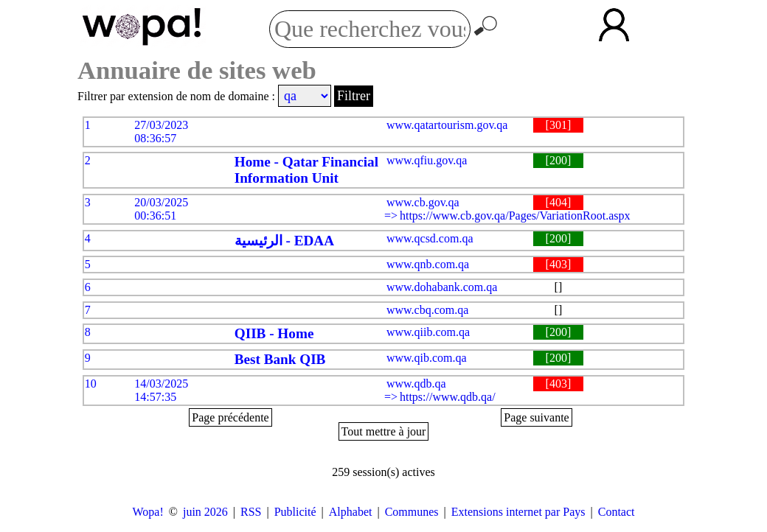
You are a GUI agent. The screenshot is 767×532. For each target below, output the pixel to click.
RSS (251, 512)
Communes (412, 512)
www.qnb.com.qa (428, 264)
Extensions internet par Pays (518, 512)
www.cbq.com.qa (427, 310)
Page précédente (230, 417)
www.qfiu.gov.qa (427, 160)
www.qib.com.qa (427, 358)
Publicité (295, 512)
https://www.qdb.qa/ (448, 397)
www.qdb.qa (416, 384)
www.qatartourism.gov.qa (447, 125)
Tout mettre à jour (384, 431)
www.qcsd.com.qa (430, 238)
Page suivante (536, 417)
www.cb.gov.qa (423, 202)
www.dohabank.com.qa (442, 287)
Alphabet (351, 512)
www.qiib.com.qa (428, 332)
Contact (617, 512)
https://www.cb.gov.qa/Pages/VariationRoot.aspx (515, 216)
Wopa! (148, 512)
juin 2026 (205, 512)
